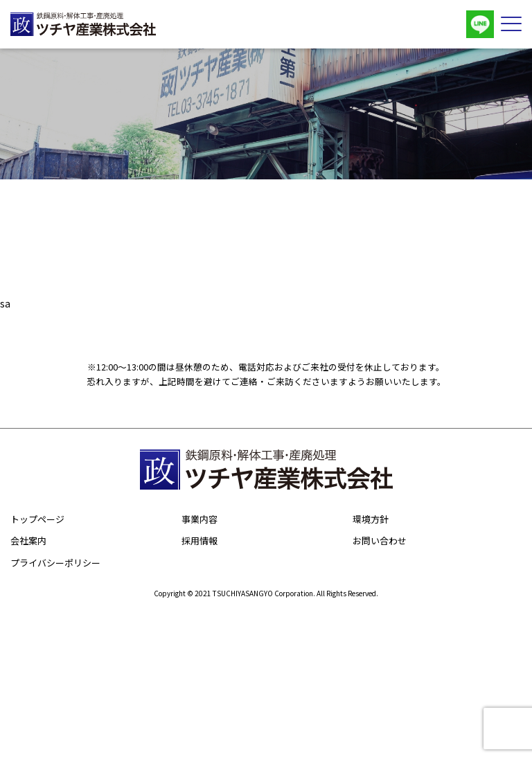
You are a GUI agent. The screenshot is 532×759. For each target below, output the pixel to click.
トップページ (37, 519)
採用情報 (199, 541)
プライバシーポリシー (55, 563)
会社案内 (28, 541)
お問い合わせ (380, 541)
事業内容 (199, 519)
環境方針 (371, 519)
